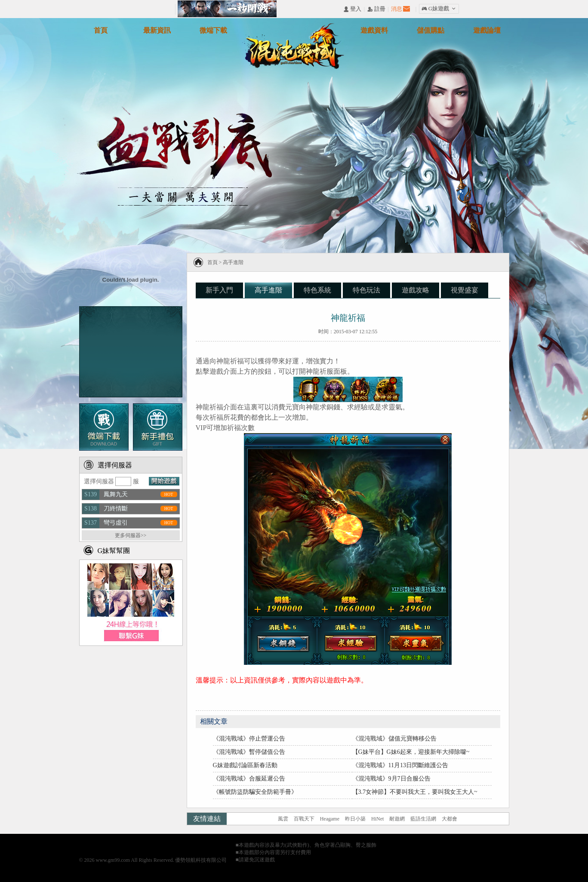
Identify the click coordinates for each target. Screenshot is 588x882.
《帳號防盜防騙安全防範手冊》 (255, 792)
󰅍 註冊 (376, 9)
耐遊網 (397, 819)
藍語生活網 (423, 819)
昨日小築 (355, 819)
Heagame (330, 819)
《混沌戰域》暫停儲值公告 (249, 752)
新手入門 (219, 290)
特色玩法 (366, 290)
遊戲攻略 (416, 290)
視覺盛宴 (465, 290)
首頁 (212, 262)
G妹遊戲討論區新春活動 (245, 765)
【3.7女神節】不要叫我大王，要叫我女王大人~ (415, 792)
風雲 (283, 819)
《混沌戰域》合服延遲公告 (249, 779)
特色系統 (317, 290)
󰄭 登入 (352, 9)
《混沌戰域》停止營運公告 (249, 739)
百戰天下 (304, 819)
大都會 (449, 819)
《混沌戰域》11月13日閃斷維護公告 (400, 765)
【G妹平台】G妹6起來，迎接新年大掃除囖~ (411, 752)
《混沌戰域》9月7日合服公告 (391, 779)
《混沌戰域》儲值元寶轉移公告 (394, 739)
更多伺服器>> (131, 535)
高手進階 (233, 262)
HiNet (377, 819)
